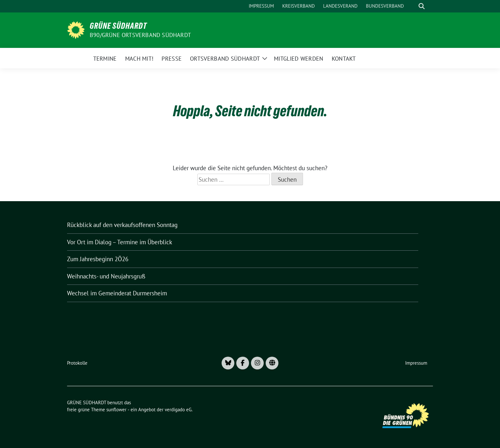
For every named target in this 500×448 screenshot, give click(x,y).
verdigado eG (178, 410)
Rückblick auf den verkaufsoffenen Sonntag (122, 225)
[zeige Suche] (422, 6)
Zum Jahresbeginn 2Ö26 (98, 259)
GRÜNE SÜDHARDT (118, 26)
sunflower (116, 410)
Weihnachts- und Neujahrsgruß (106, 276)
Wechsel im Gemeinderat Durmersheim (117, 293)
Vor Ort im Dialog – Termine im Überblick (120, 242)
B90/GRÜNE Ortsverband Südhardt (140, 35)
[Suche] (413, 6)
